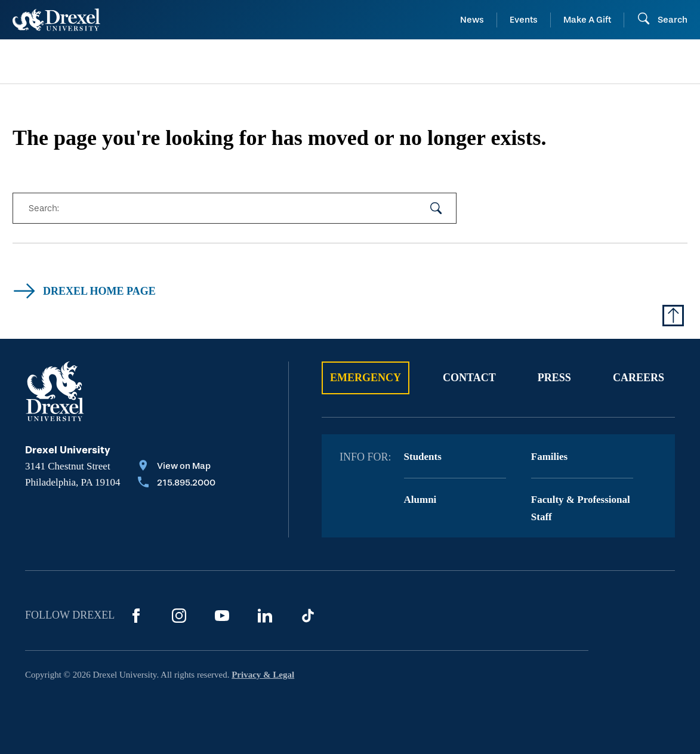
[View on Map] (177, 467)
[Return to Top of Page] (673, 316)
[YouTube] (222, 616)
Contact (469, 378)
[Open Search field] (662, 20)
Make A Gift (587, 20)
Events (524, 20)
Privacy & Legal (263, 675)
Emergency (366, 378)
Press (554, 378)
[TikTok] (308, 616)
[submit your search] (436, 208)
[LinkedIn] (265, 616)
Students (423, 457)
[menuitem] (91, 62)
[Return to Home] (56, 20)
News (472, 20)
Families (549, 457)
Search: (44, 208)
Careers (639, 378)
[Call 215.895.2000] (177, 484)
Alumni (420, 500)
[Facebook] (136, 616)
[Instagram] (179, 616)
